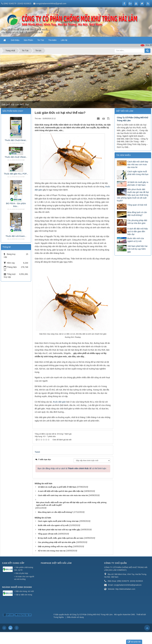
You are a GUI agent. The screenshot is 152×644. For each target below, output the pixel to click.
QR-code (8, 615)
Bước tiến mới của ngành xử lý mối (136, 240)
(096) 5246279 (10, 4)
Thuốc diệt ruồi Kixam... (16, 236)
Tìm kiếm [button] (52, 40)
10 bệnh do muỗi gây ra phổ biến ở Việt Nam (138, 184)
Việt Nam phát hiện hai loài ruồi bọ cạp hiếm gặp (137, 249)
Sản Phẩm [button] (28, 40)
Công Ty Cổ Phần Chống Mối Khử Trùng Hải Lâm (92, 615)
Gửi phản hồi (134, 642)
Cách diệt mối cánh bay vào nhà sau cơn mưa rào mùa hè (138, 164)
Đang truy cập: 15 (23, 615)
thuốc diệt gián (59, 402)
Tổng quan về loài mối (137, 205)
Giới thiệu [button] (15, 40)
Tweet (37, 452)
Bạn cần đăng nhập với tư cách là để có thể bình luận (72, 468)
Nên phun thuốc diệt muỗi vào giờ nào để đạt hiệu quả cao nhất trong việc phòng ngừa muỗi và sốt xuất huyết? (133, 195)
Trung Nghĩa (59, 617)
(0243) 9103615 (24, 4)
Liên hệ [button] (64, 40)
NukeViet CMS (129, 615)
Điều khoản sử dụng (75, 617)
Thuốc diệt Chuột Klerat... (16, 140)
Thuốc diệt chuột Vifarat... (16, 157)
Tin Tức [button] (41, 40)
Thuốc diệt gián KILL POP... (16, 174)
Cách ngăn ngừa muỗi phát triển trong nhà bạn (138, 173)
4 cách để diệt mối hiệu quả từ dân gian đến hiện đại (138, 231)
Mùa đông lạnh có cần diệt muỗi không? (137, 214)
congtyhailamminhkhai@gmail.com (51, 4)
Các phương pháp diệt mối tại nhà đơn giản (137, 222)
